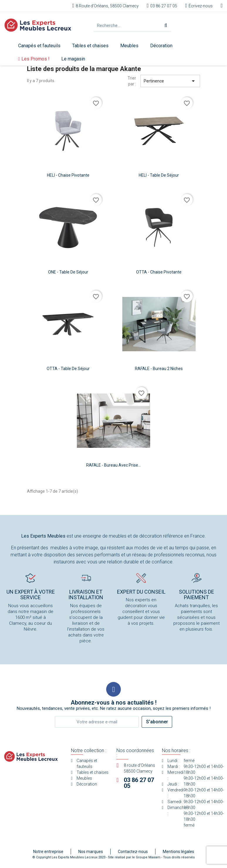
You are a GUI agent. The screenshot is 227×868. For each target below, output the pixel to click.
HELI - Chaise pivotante (68, 175)
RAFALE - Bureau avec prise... (113, 465)
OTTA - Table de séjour (68, 369)
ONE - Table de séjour (68, 272)
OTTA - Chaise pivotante (159, 272)
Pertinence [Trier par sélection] (170, 81)
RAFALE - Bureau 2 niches (159, 369)
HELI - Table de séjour (159, 175)
